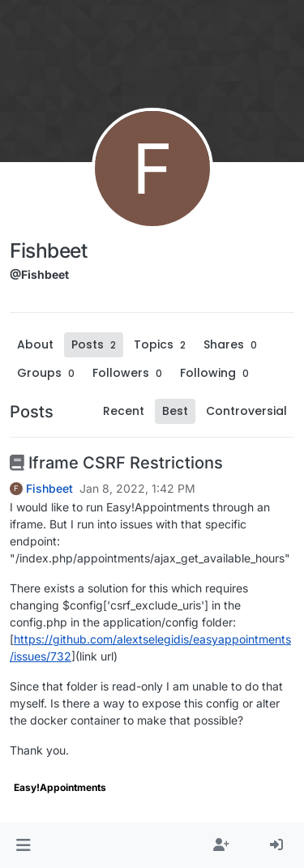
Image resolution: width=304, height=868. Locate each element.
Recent (124, 411)
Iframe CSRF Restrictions (116, 463)
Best (175, 411)
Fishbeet (49, 489)
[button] (23, 845)
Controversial (246, 411)
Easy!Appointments (60, 787)
